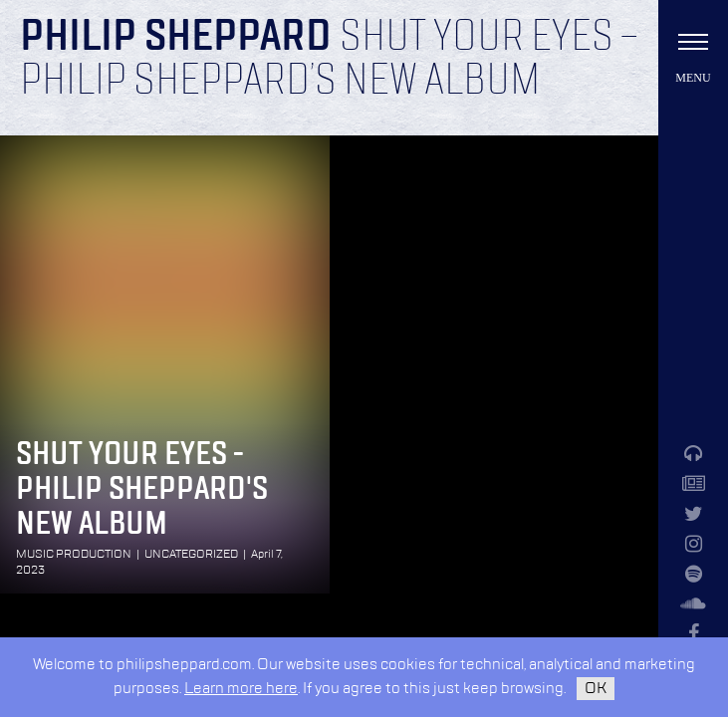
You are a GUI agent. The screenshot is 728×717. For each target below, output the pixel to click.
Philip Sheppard (176, 38)
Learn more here (241, 689)
